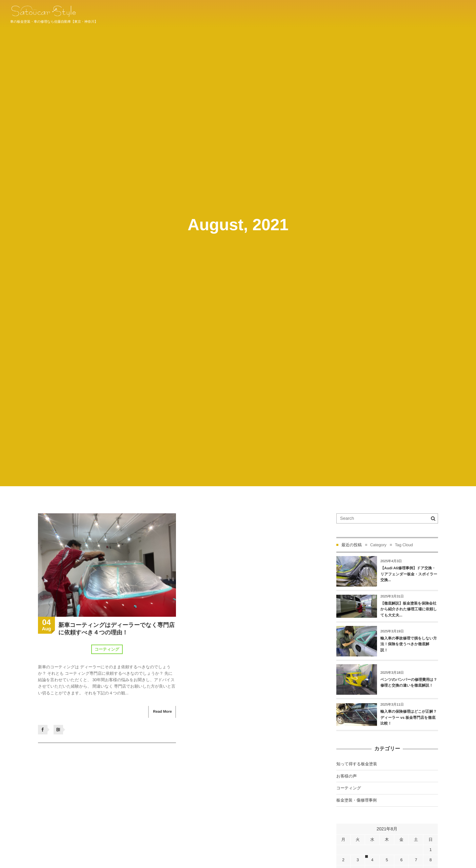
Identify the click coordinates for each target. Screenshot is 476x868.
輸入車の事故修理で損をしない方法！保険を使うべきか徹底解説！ (409, 644)
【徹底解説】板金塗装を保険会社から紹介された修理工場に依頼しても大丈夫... (409, 609)
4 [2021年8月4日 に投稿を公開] (372, 860)
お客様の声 (346, 776)
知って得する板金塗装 (357, 764)
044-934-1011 (451, 13)
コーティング (107, 650)
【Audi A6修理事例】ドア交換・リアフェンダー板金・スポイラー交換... (409, 574)
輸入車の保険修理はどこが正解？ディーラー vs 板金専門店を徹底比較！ (409, 718)
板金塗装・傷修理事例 (356, 800)
